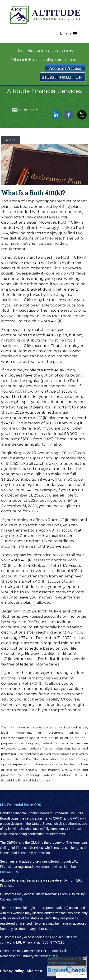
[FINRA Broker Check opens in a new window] (67, 966)
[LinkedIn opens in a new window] (56, 118)
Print (11, 140)
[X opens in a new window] (82, 118)
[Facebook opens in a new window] (69, 118)
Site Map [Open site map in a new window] (34, 971)
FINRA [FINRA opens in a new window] (5, 872)
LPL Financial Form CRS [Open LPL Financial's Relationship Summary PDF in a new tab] (21, 805)
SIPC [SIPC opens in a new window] (15, 872)
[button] (68, 34)
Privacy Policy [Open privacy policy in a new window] (12, 971)
